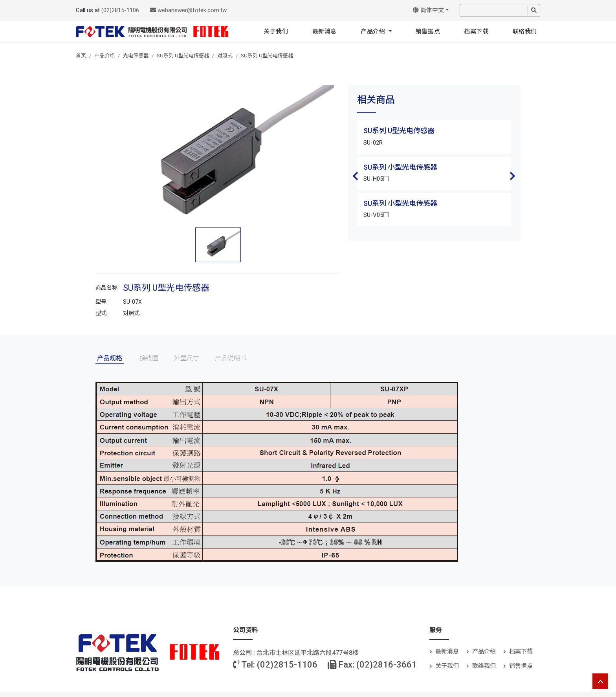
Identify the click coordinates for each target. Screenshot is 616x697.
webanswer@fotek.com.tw (188, 10)
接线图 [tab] (149, 358)
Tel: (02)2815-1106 (275, 665)
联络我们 (525, 31)
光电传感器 (136, 56)
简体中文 (428, 10)
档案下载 (476, 31)
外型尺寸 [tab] (187, 358)
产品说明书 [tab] (231, 358)
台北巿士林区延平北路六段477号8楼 (308, 653)
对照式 (225, 56)
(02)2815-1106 (120, 10)
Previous (356, 176)
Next (513, 176)
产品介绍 (374, 31)
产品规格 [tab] (110, 358)
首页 (81, 56)
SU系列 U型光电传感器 (183, 56)
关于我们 (276, 31)
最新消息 (324, 31)
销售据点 (428, 31)
